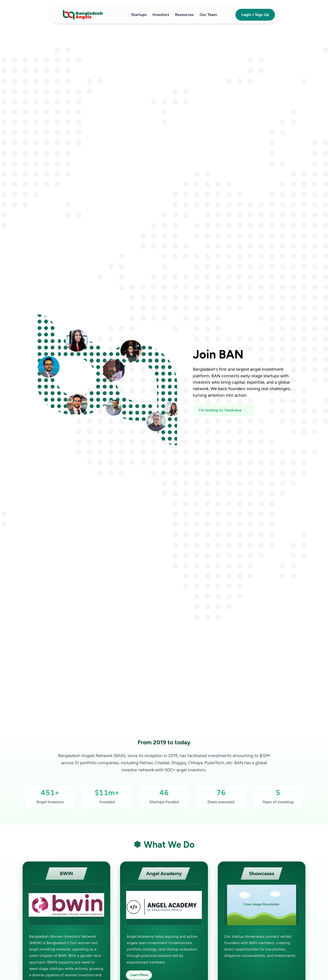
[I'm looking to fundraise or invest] (224, 410)
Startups (139, 15)
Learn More (139, 975)
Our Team (208, 15)
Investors (161, 15)
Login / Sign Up (255, 15)
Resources (184, 15)
